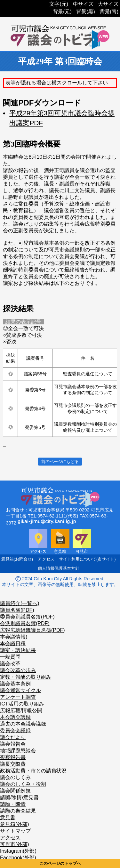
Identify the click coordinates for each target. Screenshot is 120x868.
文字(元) (59, 4)
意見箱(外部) (15, 824)
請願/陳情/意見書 (19, 797)
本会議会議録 (15, 717)
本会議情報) (14, 637)
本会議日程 (13, 644)
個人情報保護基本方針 (59, 568)
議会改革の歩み (18, 670)
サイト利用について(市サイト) (87, 559)
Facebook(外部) (18, 858)
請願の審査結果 (18, 811)
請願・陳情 (13, 804)
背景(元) (62, 12)
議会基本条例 (15, 684)
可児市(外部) (15, 844)
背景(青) (109, 12)
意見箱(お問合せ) (17, 559)
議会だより (13, 737)
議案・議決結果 (18, 650)
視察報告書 (13, 757)
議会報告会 (13, 744)
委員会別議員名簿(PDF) (27, 617)
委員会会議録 (15, 731)
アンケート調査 (18, 697)
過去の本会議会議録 (23, 724)
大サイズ (108, 4)
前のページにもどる (60, 462)
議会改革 (10, 664)
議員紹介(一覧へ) (20, 603)
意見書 (8, 817)
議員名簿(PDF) (17, 610)
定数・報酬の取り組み (26, 677)
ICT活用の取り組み (22, 704)
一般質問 (10, 657)
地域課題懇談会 (18, 751)
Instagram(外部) (18, 851)
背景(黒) (86, 12)
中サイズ (83, 4)
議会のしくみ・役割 (23, 784)
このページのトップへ (60, 863)
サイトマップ (15, 831)
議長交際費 (13, 764)
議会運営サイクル (20, 690)
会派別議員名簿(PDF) (25, 623)
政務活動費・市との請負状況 (33, 771)
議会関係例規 (15, 791)
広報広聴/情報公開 (21, 710)
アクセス (46, 559)
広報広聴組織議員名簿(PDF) (32, 630)
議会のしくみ (15, 777)
